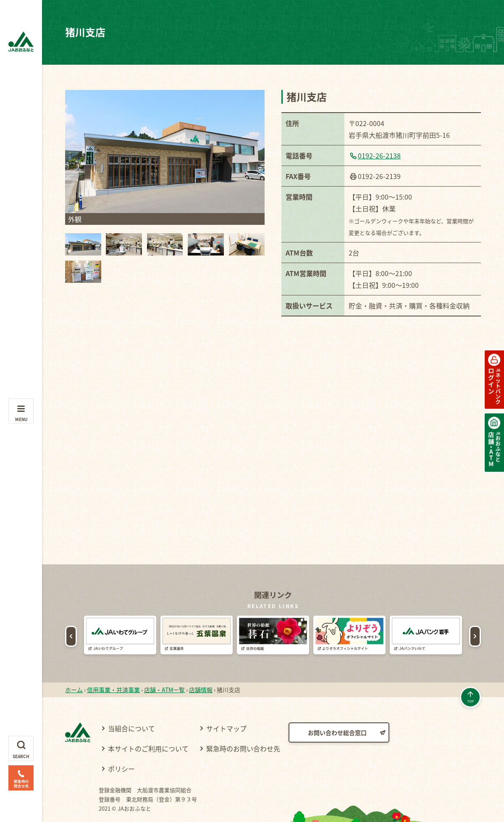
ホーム (74, 664)
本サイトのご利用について (148, 723)
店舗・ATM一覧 (164, 664)
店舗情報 (201, 664)
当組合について (131, 703)
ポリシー (121, 743)
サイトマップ (226, 703)
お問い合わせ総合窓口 (337, 707)
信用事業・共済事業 (113, 664)
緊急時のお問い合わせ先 (243, 723)
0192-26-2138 (379, 155)
